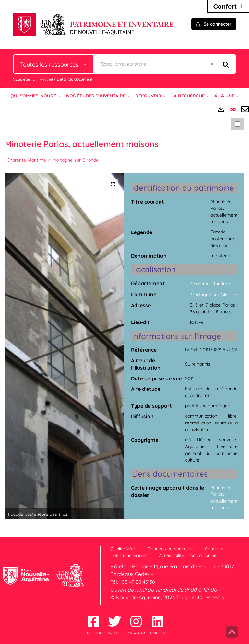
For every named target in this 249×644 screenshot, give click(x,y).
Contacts (214, 549)
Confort (228, 6)
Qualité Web (123, 549)
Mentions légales (130, 555)
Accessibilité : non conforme (188, 555)
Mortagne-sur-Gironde (75, 160)
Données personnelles (171, 549)
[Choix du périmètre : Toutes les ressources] (53, 64)
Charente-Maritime (26, 160)
